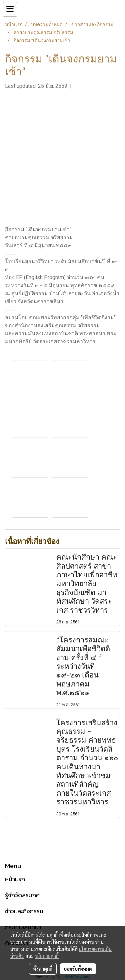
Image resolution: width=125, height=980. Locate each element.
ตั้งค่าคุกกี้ (43, 969)
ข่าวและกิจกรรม (24, 911)
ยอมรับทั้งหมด (78, 969)
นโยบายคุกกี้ (47, 956)
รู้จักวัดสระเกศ (22, 895)
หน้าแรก (15, 879)
